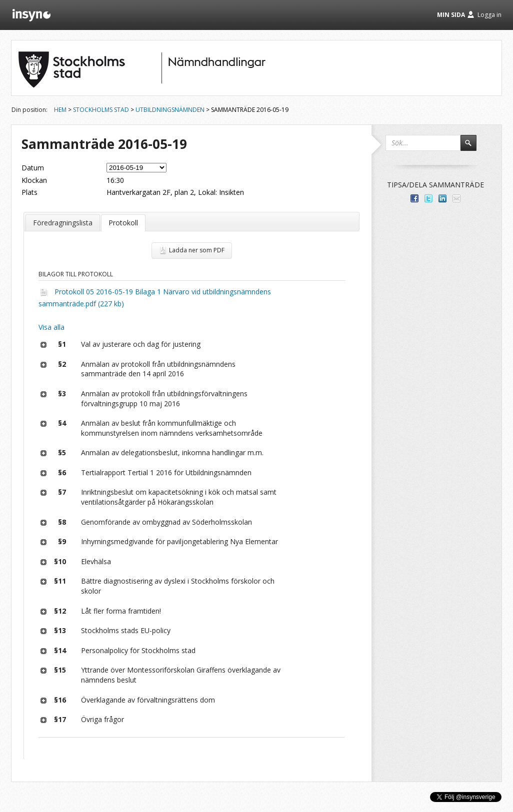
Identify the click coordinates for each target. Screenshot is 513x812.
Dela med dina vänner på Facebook (414, 198)
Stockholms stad (101, 110)
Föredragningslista (63, 223)
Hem (60, 110)
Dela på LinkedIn (442, 198)
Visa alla (51, 327)
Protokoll (123, 223)
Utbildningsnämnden (170, 110)
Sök (473, 147)
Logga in (489, 15)
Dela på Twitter (428, 198)
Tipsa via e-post (456, 198)
